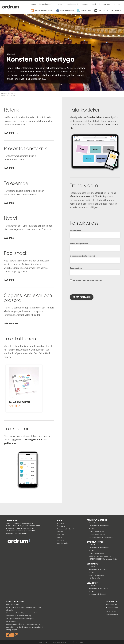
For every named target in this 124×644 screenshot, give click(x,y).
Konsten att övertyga (101, 537)
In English (60, 523)
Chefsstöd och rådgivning (98, 594)
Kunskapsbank (72, 4)
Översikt (92, 523)
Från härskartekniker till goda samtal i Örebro (22, 613)
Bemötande (92, 564)
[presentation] (88, 290)
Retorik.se (43, 642)
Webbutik (60, 540)
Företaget (60, 535)
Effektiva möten (95, 542)
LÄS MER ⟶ (11, 238)
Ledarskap (92, 583)
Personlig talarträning (97, 534)
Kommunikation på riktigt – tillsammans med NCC (24, 624)
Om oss (85, 4)
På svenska (61, 526)
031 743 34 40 (111, 612)
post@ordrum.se (112, 614)
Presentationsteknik (97, 520)
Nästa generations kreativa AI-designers (20, 619)
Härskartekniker (95, 578)
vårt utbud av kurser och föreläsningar (89, 196)
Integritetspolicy (63, 543)
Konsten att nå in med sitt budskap (18, 616)
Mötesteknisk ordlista (103, 559)
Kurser (91, 528)
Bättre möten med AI (13, 604)
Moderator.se (60, 642)
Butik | (96, 4)
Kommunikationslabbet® (41, 4)
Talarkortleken (95, 117)
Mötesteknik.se (79, 642)
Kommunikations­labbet (65, 529)
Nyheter (59, 4)
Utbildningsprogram (96, 531)
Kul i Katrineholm (12, 621)
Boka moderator (100, 556)
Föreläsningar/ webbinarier (99, 526)
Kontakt (60, 537)
